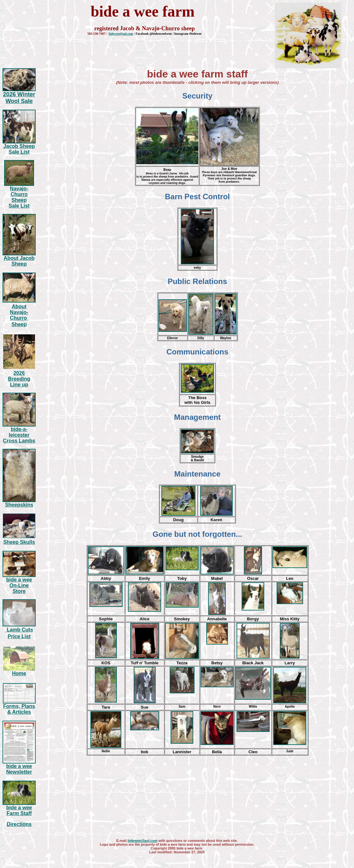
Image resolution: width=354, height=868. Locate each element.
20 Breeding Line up (19, 379)
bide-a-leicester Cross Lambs (19, 435)
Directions (19, 824)
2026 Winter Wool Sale (19, 98)
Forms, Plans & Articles (19, 709)
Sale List (19, 152)
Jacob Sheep (19, 146)
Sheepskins (19, 505)
